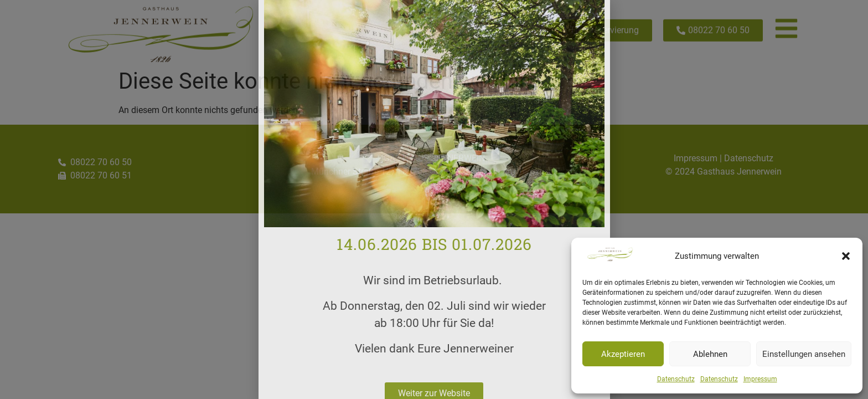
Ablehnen (710, 354)
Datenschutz (676, 379)
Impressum (760, 379)
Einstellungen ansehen (804, 354)
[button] (846, 256)
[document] (434, 199)
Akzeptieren (623, 354)
